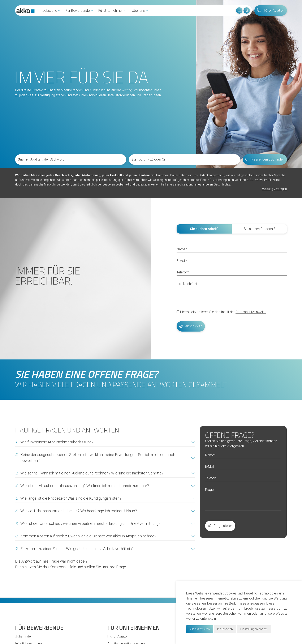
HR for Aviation (271, 10)
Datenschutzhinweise (251, 312)
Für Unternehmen (113, 11)
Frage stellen (220, 526)
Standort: (139, 159)
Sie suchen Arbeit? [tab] (204, 229)
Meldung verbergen (274, 189)
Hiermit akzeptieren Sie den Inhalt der (221, 312)
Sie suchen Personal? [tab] (259, 229)
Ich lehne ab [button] (225, 629)
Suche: (23, 159)
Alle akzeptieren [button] (200, 629)
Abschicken (191, 326)
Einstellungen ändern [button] (254, 629)
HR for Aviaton (118, 636)
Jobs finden (24, 636)
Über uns (140, 11)
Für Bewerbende (79, 11)
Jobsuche (51, 11)
